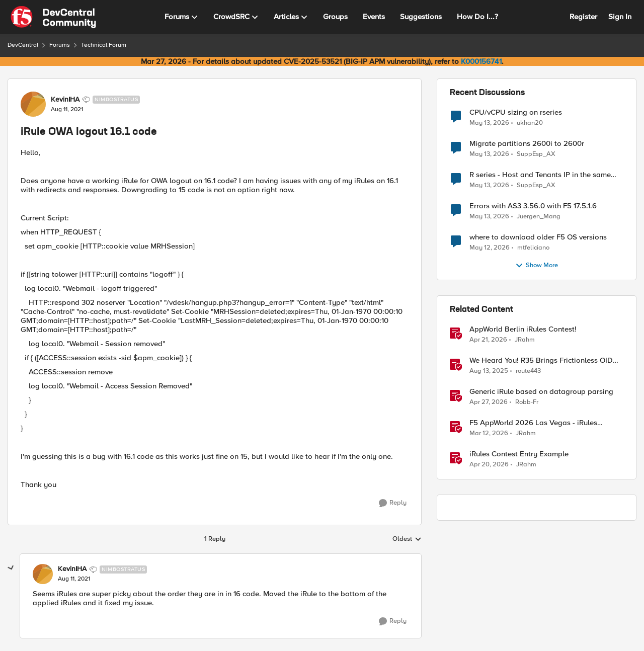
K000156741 (481, 61)
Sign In (620, 17)
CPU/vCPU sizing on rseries (516, 112)
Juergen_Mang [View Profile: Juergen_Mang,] (539, 217)
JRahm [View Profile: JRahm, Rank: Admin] (525, 340)
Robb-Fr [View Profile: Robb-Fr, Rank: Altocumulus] (527, 402)
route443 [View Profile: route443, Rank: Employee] (528, 371)
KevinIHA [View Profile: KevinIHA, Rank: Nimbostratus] (65, 100)
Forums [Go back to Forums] (60, 45)
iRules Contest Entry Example (519, 454)
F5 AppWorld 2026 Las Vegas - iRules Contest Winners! (533, 423)
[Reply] (393, 503)
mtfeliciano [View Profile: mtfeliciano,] (533, 248)
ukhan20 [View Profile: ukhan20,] (530, 123)
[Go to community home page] (53, 17)
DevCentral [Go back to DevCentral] (23, 45)
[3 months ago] (488, 340)
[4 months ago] (489, 434)
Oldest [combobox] (407, 539)
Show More (537, 266)
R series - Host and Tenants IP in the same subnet (540, 175)
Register (583, 17)
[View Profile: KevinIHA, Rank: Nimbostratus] (33, 104)
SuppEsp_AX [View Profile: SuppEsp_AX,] (536, 154)
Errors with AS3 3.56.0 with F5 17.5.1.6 (533, 206)
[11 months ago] (489, 371)
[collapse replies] (11, 568)
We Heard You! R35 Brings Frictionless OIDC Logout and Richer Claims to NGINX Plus (544, 360)
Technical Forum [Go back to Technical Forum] (104, 45)
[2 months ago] (489, 123)
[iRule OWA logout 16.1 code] (74, 579)
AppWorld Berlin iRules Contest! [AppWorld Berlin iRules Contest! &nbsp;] (523, 329)
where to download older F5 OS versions (538, 237)
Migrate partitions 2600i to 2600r (527, 144)
